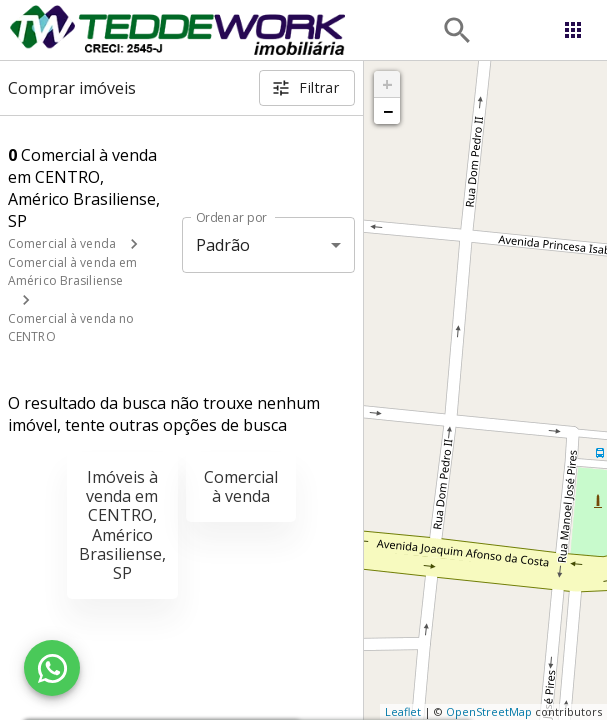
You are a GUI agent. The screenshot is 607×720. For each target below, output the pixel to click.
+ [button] (387, 84)
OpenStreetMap (489, 711)
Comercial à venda (62, 243)
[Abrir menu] (573, 30)
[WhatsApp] (52, 668)
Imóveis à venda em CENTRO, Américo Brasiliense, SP (122, 525)
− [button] (388, 111)
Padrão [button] (223, 245)
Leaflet (403, 711)
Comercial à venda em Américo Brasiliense (72, 271)
